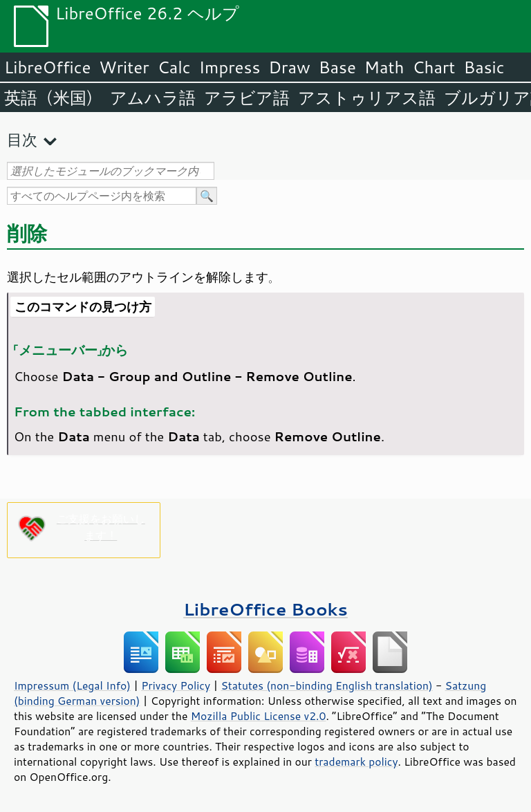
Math (384, 67)
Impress (230, 67)
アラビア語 (247, 98)
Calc (174, 67)
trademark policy (356, 762)
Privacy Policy (176, 685)
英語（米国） (53, 98)
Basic (484, 67)
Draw (289, 67)
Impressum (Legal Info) (72, 685)
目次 (22, 139)
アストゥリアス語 (367, 98)
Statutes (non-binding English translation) (326, 685)
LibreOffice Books (265, 609)
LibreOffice (47, 67)
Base (337, 67)
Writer (124, 67)
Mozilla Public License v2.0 (259, 716)
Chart (434, 67)
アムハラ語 (153, 98)
